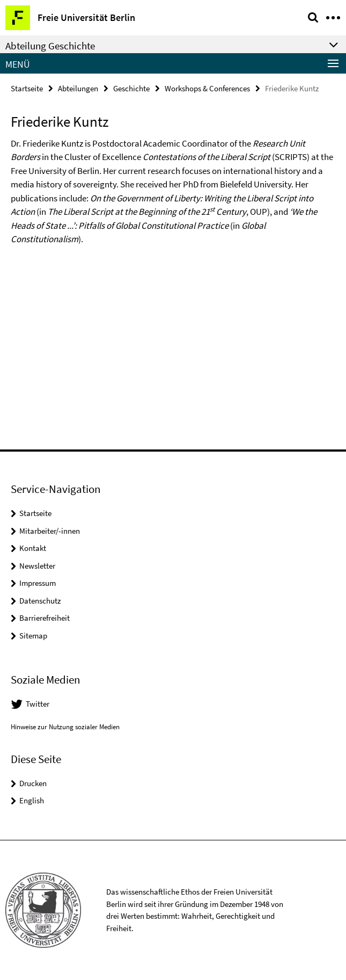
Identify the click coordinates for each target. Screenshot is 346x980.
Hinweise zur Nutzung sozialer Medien (65, 727)
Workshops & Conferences (207, 88)
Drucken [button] (33, 783)
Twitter (38, 704)
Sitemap (33, 636)
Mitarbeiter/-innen (50, 531)
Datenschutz (40, 601)
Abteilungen (78, 88)
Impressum (38, 583)
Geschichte (131, 88)
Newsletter (37, 566)
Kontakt (33, 548)
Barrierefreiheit (45, 618)
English (32, 800)
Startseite (27, 88)
